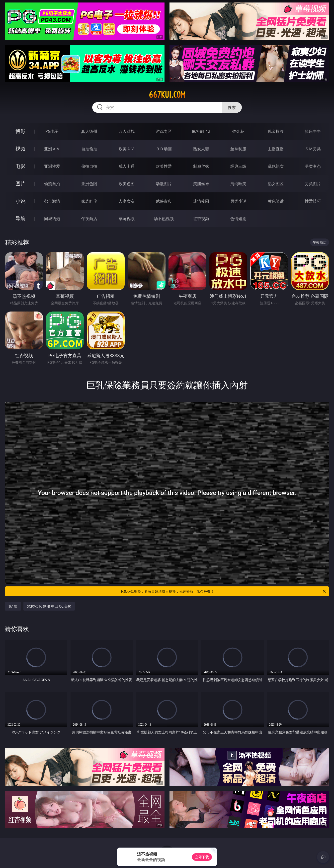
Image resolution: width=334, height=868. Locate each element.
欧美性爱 (164, 166)
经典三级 (238, 166)
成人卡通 (127, 166)
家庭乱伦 (89, 201)
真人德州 (89, 131)
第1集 (13, 606)
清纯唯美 (238, 184)
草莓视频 (127, 219)
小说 (20, 201)
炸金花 (238, 131)
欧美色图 (127, 184)
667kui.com (167, 95)
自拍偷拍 (89, 149)
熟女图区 (276, 184)
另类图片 (313, 184)
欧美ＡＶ (127, 149)
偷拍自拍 (89, 166)
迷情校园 (201, 201)
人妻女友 (127, 201)
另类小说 (238, 201)
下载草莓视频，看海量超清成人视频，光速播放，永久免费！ (223, 591)
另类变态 (313, 166)
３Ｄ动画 (164, 149)
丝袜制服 (238, 149)
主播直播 (276, 149)
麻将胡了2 (201, 131)
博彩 (20, 131)
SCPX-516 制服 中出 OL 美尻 (49, 606)
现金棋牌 (276, 131)
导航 (20, 218)
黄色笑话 (276, 201)
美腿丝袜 (201, 184)
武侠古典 (164, 201)
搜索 (232, 107)
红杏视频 (201, 219)
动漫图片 (164, 184)
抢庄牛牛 (313, 131)
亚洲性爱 (52, 166)
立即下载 (202, 857)
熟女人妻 (201, 149)
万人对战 (127, 131)
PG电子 (52, 131)
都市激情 (52, 201)
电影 (20, 166)
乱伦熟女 (276, 166)
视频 (20, 149)
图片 (20, 184)
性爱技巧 (313, 201)
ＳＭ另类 (313, 149)
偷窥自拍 (52, 184)
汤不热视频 (164, 219)
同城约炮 (52, 219)
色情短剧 (238, 219)
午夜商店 (89, 219)
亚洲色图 (89, 184)
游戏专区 (164, 131)
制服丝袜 (201, 166)
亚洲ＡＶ (52, 149)
